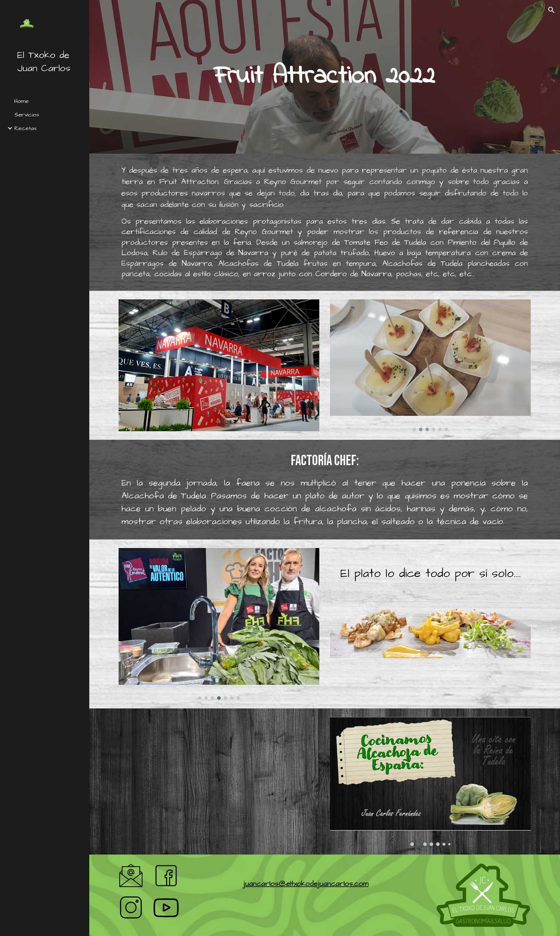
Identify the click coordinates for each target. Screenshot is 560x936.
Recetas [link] (25, 128)
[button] (551, 10)
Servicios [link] (27, 115)
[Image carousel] (430, 365)
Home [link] (21, 101)
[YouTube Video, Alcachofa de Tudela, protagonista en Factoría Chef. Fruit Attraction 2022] (219, 778)
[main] (325, 77)
